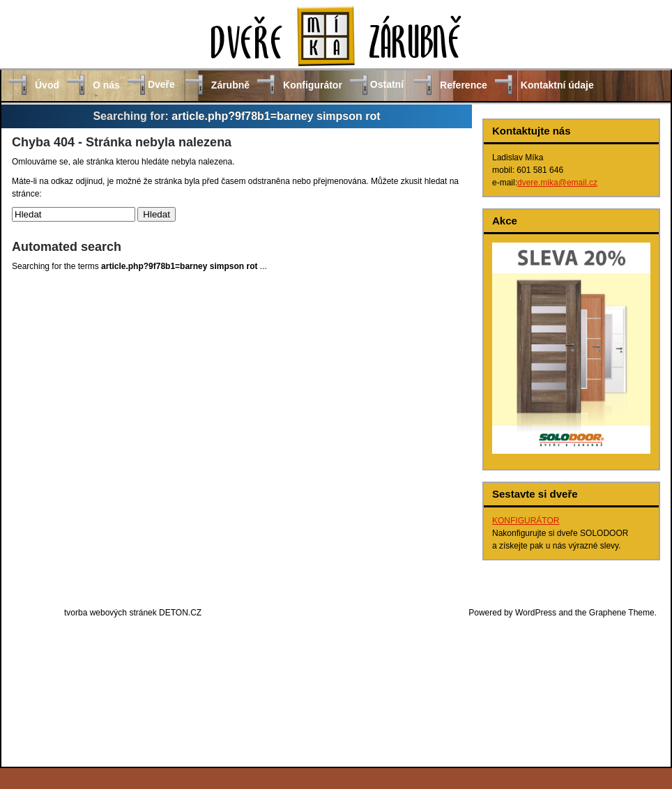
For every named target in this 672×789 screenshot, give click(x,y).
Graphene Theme (622, 613)
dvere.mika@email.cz (557, 183)
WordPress (536, 613)
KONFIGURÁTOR (526, 521)
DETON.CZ (180, 613)
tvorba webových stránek (110, 613)
